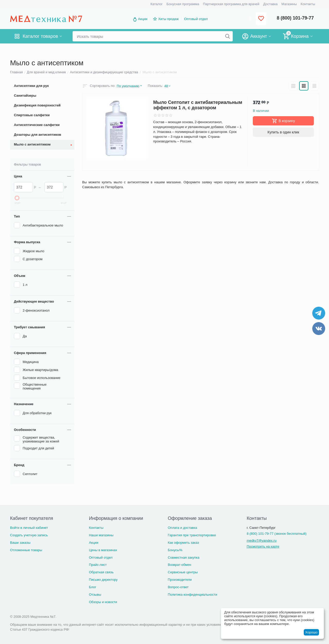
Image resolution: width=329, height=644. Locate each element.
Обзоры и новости (103, 602)
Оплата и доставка (183, 528)
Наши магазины (101, 535)
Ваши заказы (20, 543)
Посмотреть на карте (263, 546)
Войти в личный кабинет (29, 528)
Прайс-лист (98, 565)
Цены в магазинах (103, 550)
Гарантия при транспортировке (192, 535)
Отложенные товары (26, 550)
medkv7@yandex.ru (262, 541)
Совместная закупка (184, 557)
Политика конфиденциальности (193, 595)
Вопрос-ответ (178, 587)
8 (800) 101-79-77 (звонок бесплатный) (276, 534)
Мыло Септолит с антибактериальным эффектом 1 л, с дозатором (198, 105)
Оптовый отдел (196, 19)
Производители (180, 580)
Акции (143, 19)
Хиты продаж (168, 19)
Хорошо (311, 632)
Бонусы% (175, 550)
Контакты (96, 528)
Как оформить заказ (183, 543)
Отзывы (95, 595)
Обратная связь (101, 572)
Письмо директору (103, 580)
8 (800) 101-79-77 (295, 18)
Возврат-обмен (180, 565)
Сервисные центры (183, 572)
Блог (92, 587)
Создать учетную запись (29, 535)
